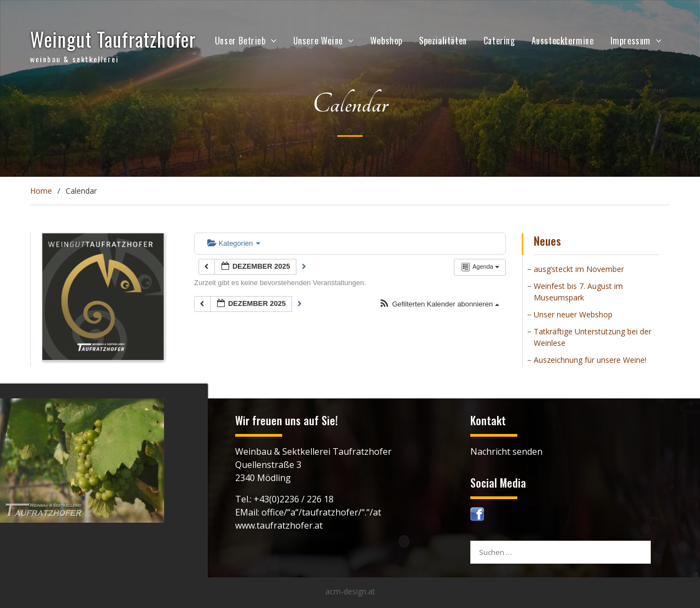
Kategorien (234, 243)
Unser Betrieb (240, 40)
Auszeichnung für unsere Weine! (590, 360)
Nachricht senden (506, 451)
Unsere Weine (318, 40)
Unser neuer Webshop (573, 314)
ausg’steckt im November (579, 269)
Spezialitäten (443, 40)
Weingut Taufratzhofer (113, 39)
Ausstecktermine (563, 40)
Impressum (631, 40)
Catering (499, 40)
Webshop (386, 40)
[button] (439, 305)
